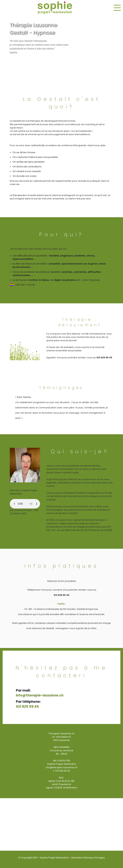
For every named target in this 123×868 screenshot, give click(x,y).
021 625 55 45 (27, 707)
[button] (79, 8)
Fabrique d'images (94, 858)
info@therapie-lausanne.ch (40, 695)
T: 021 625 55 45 (61, 771)
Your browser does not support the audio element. (25, 504)
